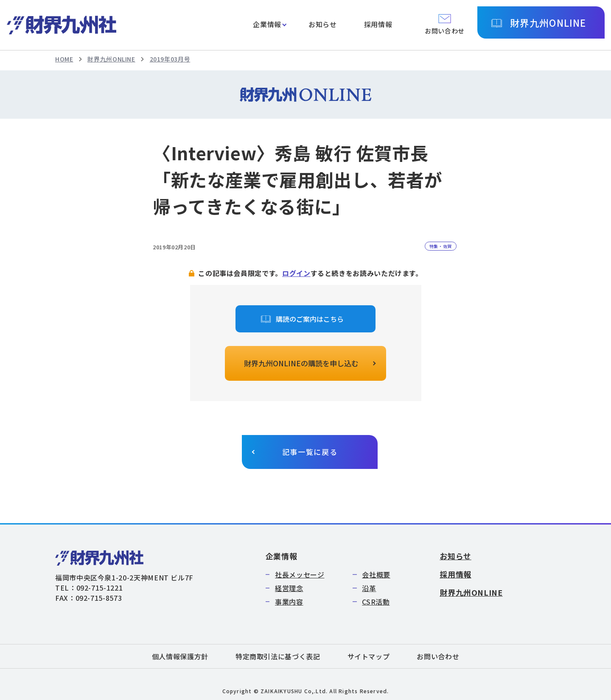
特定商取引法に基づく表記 (278, 656)
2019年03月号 (170, 59)
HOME (64, 59)
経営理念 (289, 588)
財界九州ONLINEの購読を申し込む (301, 363)
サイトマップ (369, 656)
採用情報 (378, 24)
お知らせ (323, 24)
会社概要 (376, 575)
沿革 (369, 588)
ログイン (296, 273)
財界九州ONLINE (548, 22)
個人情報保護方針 (180, 656)
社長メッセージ (300, 575)
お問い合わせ (438, 656)
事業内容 (289, 602)
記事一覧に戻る (310, 452)
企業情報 (267, 24)
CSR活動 (376, 602)
